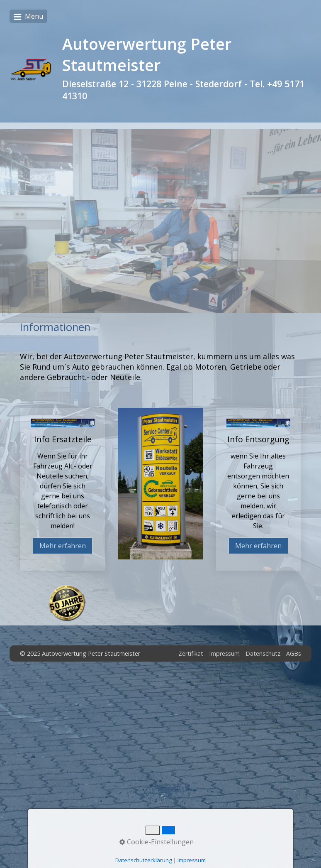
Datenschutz (263, 653)
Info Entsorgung (258, 489)
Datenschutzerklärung (144, 860)
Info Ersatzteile (63, 489)
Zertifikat (191, 653)
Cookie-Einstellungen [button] (157, 842)
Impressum (224, 653)
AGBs (294, 653)
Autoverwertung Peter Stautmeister (147, 54)
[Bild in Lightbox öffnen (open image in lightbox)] (160, 484)
